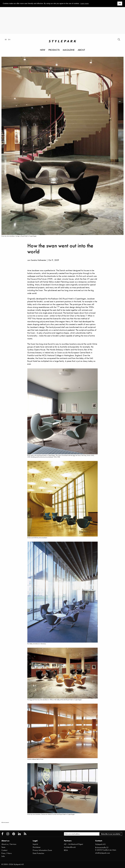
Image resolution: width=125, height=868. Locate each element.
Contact (4, 850)
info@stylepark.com (103, 853)
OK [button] (120, 4)
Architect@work (70, 847)
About (81, 50)
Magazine (69, 50)
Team (3, 847)
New (43, 50)
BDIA (66, 850)
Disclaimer (37, 847)
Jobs (3, 856)
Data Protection (38, 853)
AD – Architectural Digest (73, 844)
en (9, 39)
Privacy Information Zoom (42, 850)
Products (54, 50)
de (6, 39)
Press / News (7, 853)
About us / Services (9, 844)
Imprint (35, 844)
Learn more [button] (85, 3)
